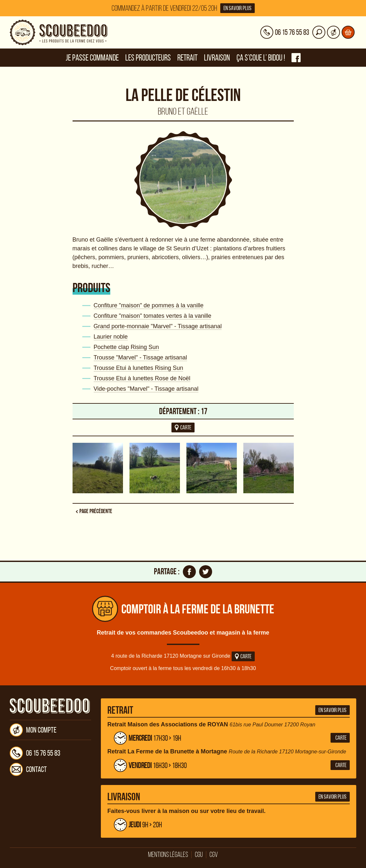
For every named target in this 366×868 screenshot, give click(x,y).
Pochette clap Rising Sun (126, 347)
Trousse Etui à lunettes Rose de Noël (142, 378)
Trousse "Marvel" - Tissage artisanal (140, 357)
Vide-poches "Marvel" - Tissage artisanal (146, 389)
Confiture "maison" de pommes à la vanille (149, 305)
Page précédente (96, 511)
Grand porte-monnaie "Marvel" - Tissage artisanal (158, 326)
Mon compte (33, 730)
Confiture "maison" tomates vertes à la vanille (153, 316)
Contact (28, 769)
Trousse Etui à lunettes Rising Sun (138, 368)
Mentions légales (168, 855)
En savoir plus (237, 8)
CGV (214, 855)
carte (183, 427)
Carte (243, 656)
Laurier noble (111, 337)
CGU (199, 855)
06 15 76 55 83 (35, 753)
